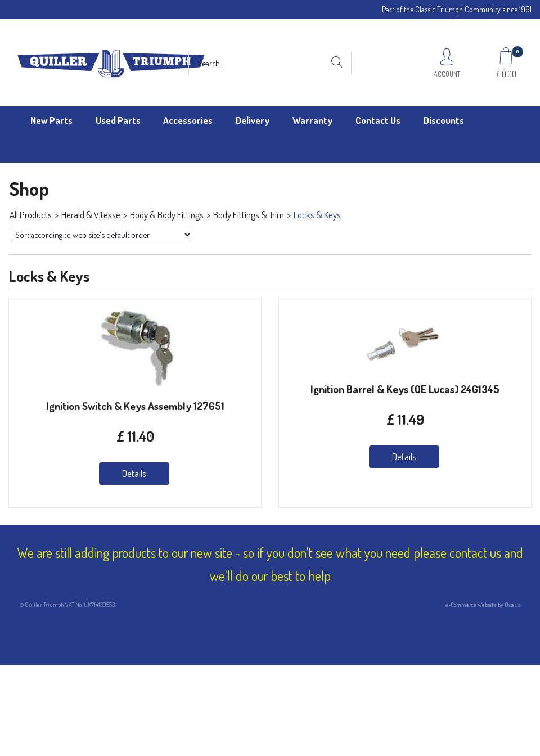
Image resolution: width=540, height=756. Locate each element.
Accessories (188, 120)
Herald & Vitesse (91, 215)
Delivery (253, 120)
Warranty (312, 120)
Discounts (444, 120)
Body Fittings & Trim (249, 215)
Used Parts (118, 120)
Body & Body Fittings (167, 215)
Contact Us (378, 120)
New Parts (51, 120)
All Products (31, 215)
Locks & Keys (317, 215)
